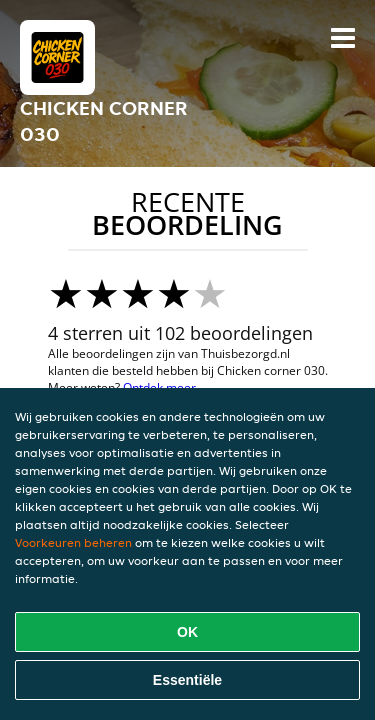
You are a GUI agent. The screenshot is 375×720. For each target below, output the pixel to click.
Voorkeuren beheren (73, 542)
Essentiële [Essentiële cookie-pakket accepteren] (187, 680)
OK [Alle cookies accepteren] (187, 632)
